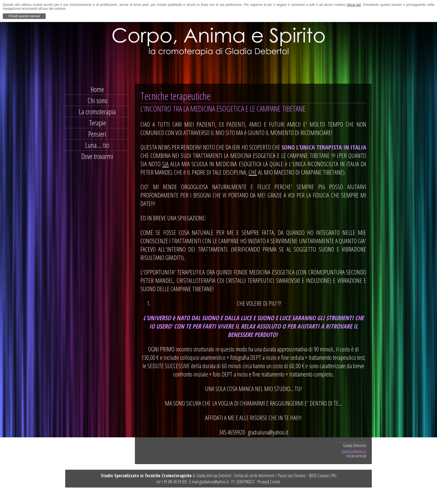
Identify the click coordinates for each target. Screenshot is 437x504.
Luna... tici (97, 145)
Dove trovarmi (97, 156)
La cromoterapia (97, 112)
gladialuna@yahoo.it (354, 451)
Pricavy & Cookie (269, 482)
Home (97, 89)
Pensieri (97, 134)
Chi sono (97, 100)
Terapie (97, 123)
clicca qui (354, 5)
